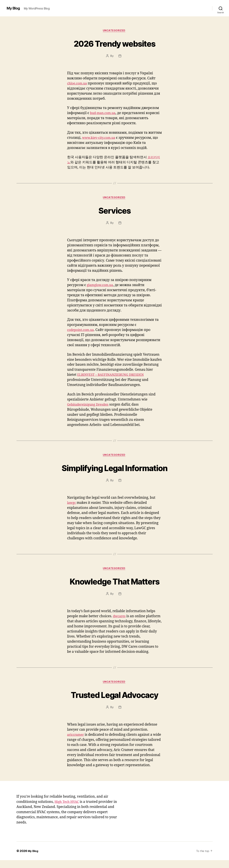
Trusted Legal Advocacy (114, 697)
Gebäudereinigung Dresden (90, 406)
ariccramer (76, 737)
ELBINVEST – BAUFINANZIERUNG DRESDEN (113, 376)
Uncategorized (114, 31)
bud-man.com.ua (104, 114)
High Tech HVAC (68, 809)
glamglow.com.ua (101, 286)
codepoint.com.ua (82, 331)
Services (115, 211)
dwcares (120, 618)
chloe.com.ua (78, 84)
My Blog (14, 8)
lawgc (72, 504)
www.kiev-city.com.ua (100, 138)
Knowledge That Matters (114, 583)
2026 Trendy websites (115, 43)
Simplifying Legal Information (115, 469)
